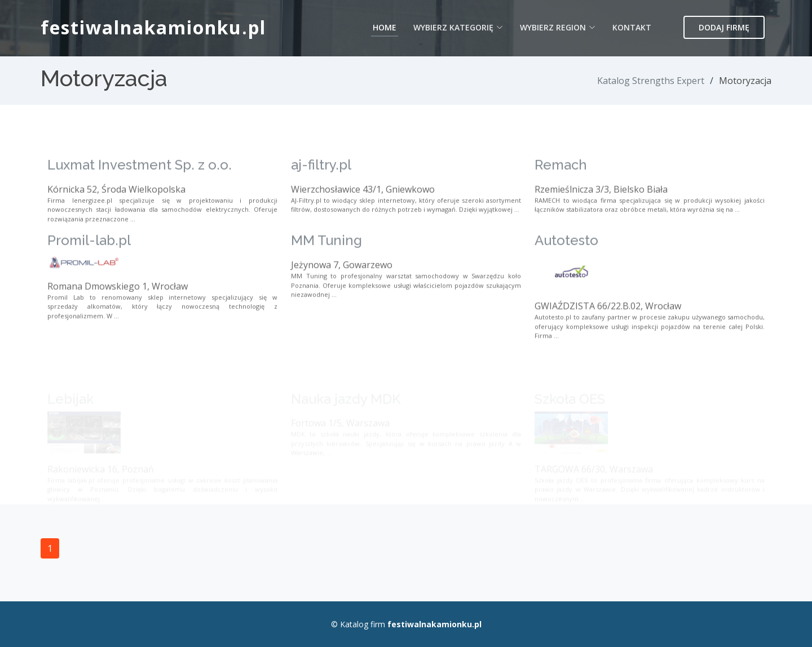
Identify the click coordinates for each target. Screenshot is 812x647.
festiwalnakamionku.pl (153, 27)
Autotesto (566, 262)
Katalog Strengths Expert (651, 81)
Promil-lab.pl (89, 262)
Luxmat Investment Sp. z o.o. (140, 187)
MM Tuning (326, 262)
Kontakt (632, 27)
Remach (561, 187)
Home (385, 27)
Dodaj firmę (724, 27)
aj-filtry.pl (321, 187)
